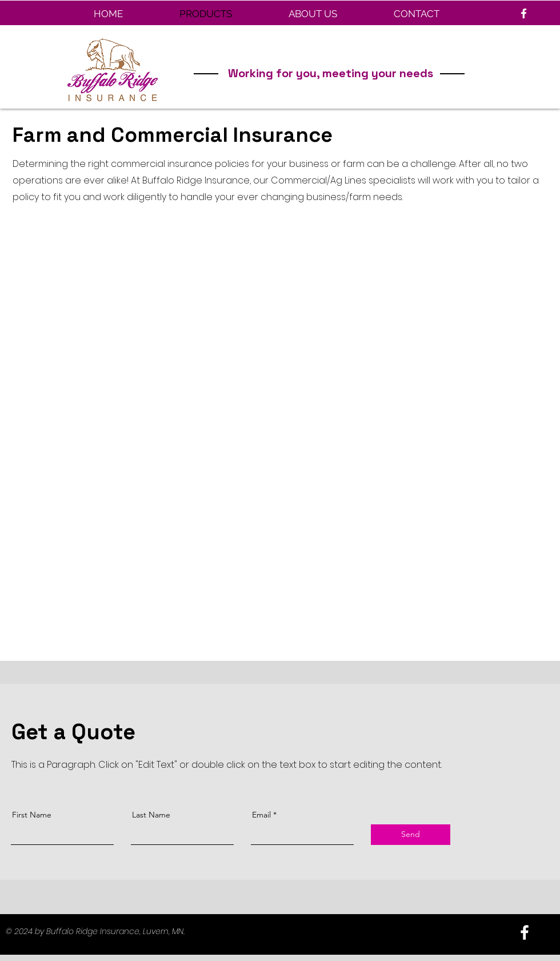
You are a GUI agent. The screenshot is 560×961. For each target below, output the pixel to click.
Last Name (151, 815)
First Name (32, 815)
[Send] (411, 835)
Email (261, 815)
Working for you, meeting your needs (331, 73)
